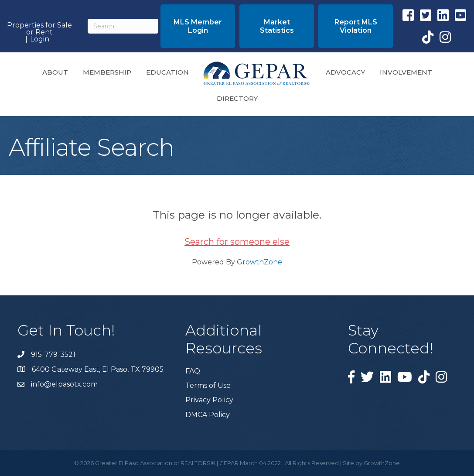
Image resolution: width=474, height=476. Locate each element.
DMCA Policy (208, 415)
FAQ (193, 371)
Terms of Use (208, 385)
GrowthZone (259, 262)
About (55, 72)
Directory (237, 98)
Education (167, 72)
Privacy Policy (209, 400)
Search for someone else (237, 242)
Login (40, 39)
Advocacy (345, 72)
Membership (107, 72)
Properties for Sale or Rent (39, 29)
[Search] (123, 26)
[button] (198, 26)
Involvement (406, 72)
